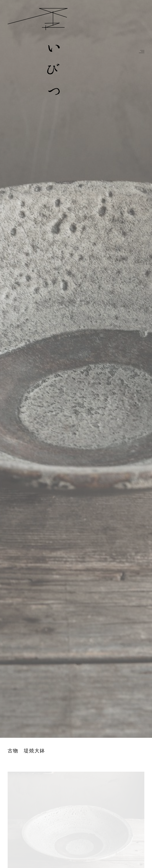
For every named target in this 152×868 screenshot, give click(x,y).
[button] (141, 52)
